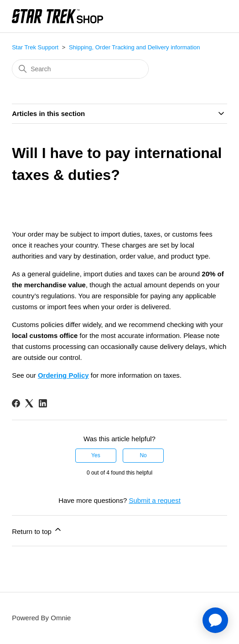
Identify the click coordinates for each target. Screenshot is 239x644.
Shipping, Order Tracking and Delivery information (135, 47)
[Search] (80, 69)
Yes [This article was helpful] (96, 455)
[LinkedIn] (43, 403)
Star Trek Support (35, 47)
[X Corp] (29, 403)
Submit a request (154, 500)
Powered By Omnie (41, 618)
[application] (215, 620)
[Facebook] (16, 403)
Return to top (37, 530)
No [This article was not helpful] (143, 455)
